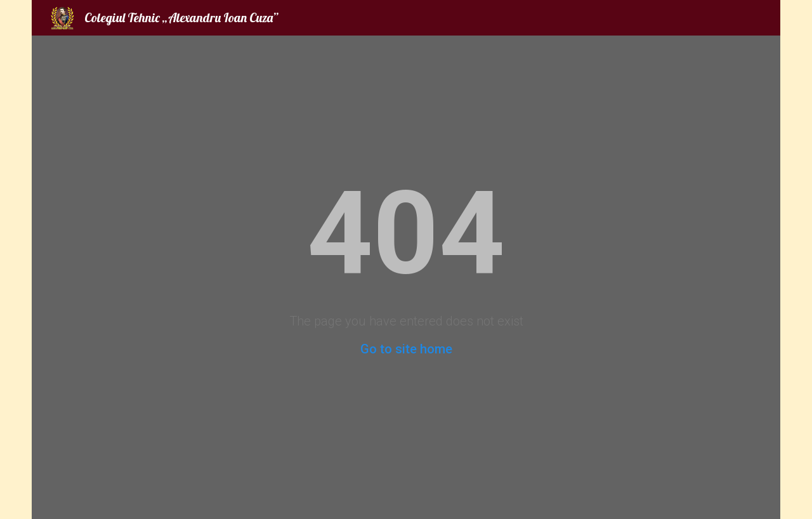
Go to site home (406, 349)
